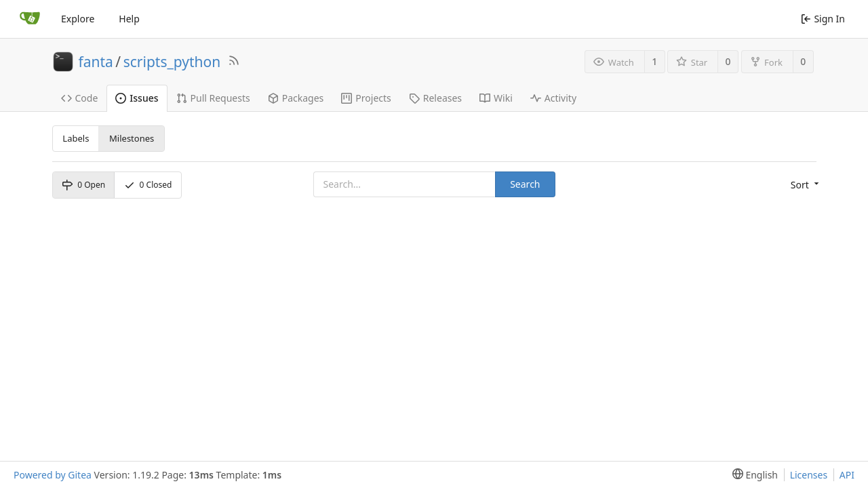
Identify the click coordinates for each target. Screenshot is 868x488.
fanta (96, 62)
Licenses (809, 475)
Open (83, 185)
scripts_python (172, 62)
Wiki (496, 98)
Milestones (132, 138)
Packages (296, 98)
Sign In (823, 19)
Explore (78, 19)
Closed (148, 185)
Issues (137, 98)
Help (129, 19)
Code (80, 98)
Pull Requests (213, 98)
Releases (435, 98)
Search (525, 184)
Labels (76, 138)
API (847, 475)
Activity (553, 98)
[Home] (30, 19)
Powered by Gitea (53, 475)
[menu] (804, 185)
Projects (366, 98)
